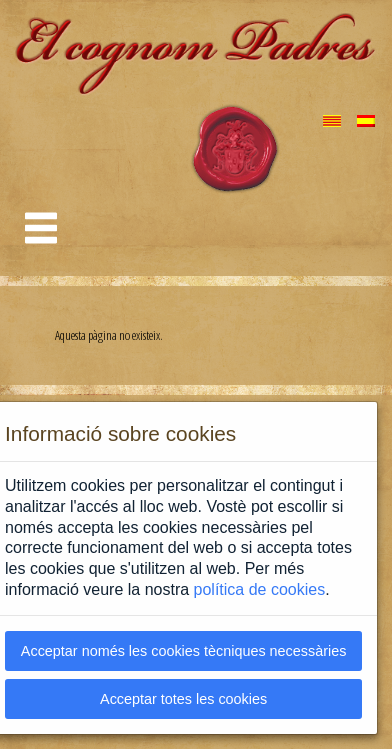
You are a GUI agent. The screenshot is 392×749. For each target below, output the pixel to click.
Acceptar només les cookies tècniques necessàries (184, 651)
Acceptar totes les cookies (183, 699)
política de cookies (260, 589)
